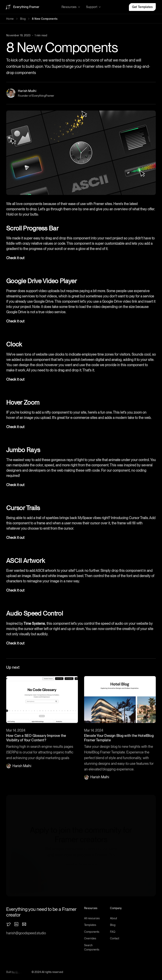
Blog (23, 19)
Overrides (90, 938)
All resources (92, 918)
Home (10, 19)
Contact (115, 938)
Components (92, 932)
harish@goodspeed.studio (26, 933)
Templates (90, 925)
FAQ (113, 932)
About (114, 918)
